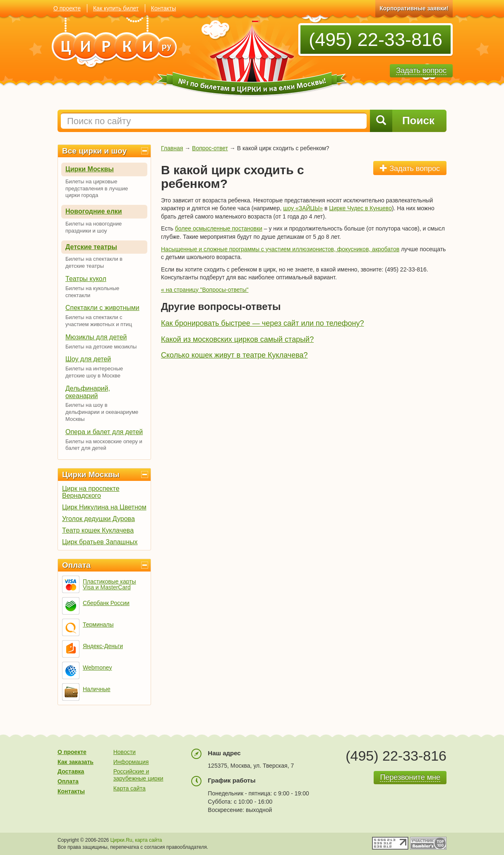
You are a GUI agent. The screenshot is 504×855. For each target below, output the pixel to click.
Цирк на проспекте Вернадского (91, 492)
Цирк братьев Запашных (100, 542)
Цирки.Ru (121, 840)
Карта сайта (130, 788)
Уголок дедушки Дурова (98, 519)
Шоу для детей (88, 359)
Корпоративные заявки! (414, 8)
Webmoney (97, 668)
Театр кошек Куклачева (98, 530)
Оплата (76, 565)
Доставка (71, 771)
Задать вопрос (410, 168)
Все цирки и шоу (94, 151)
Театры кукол (86, 279)
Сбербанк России (106, 603)
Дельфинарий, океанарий (88, 392)
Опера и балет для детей (104, 432)
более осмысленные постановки (219, 228)
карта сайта (148, 840)
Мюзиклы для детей (96, 337)
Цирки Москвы (90, 169)
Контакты (163, 8)
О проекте (67, 8)
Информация (131, 762)
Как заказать (76, 762)
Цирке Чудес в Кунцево (360, 208)
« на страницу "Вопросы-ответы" (205, 290)
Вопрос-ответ (210, 148)
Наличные (97, 689)
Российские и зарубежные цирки (138, 775)
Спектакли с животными (102, 308)
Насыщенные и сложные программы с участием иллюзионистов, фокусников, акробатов (280, 249)
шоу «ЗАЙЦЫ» (303, 208)
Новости (125, 752)
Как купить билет (116, 8)
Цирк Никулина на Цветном (104, 507)
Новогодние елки (94, 211)
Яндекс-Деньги (103, 646)
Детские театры (91, 247)
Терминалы (98, 624)
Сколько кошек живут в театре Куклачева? (234, 355)
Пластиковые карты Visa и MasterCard (109, 584)
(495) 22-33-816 (376, 40)
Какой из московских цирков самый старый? (237, 339)
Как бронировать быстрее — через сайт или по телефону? (263, 323)
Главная (172, 148)
